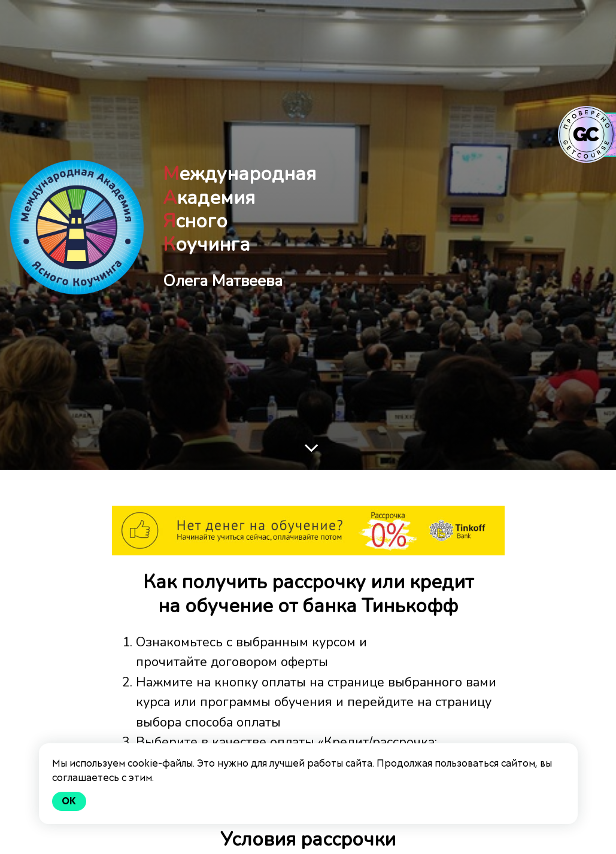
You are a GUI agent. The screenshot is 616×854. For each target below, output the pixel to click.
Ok (69, 801)
